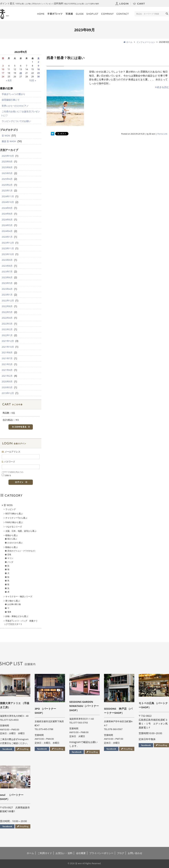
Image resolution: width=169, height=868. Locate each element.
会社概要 (81, 853)
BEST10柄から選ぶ (14, 514)
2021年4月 (7, 370)
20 (21, 73)
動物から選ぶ (12, 547)
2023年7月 (7, 271)
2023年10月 (8, 254)
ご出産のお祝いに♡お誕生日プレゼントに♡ (20, 113)
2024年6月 (7, 220)
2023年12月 (8, 243)
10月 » (33, 80)
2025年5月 (7, 173)
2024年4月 (7, 231)
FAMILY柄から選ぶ (14, 522)
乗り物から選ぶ (13, 601)
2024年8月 (7, 214)
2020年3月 (7, 387)
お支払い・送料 (64, 853)
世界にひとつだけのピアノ (15, 106)
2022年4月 (7, 318)
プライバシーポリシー (101, 853)
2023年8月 (7, 266)
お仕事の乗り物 (14, 604)
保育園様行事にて (11, 100)
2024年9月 (7, 208)
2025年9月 (7, 161)
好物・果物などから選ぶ (17, 616)
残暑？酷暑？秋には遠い (66, 58)
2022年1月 (7, 335)
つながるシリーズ (14, 527)
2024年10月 (8, 202)
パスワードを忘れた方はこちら (13, 472)
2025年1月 (7, 190)
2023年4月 (7, 289)
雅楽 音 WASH (9, 141)
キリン (10, 558)
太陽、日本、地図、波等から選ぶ (21, 531)
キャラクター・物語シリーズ (19, 596)
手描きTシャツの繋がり (14, 94)
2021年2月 (7, 376)
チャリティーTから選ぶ (16, 518)
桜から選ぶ (12, 539)
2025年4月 (7, 179)
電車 (9, 612)
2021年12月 (8, 341)
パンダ (10, 562)
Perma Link (162, 134)
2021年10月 (8, 347)
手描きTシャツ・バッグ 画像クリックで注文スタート (21, 622)
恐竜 (9, 554)
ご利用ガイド (45, 853)
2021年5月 (7, 364)
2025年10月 (8, 156)
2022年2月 (7, 329)
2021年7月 (7, 358)
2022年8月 (7, 306)
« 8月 (9, 80)
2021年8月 (7, 352)
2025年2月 (7, 185)
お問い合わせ (135, 853)
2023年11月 (8, 248)
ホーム (30, 853)
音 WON (6, 136)
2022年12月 (8, 301)
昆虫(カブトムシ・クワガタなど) (21, 551)
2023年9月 (7, 260)
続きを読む (162, 87)
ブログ (121, 853)
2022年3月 (7, 324)
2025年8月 (7, 167)
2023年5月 (7, 283)
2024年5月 (7, 225)
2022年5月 (7, 312)
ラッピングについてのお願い (16, 121)
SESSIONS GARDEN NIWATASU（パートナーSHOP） (84, 706)
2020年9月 (7, 381)
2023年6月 (7, 277)
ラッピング (11, 509)
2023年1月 (7, 295)
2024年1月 (7, 237)
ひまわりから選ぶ (15, 543)
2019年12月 (8, 393)
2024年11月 (8, 196)
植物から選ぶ (12, 535)
